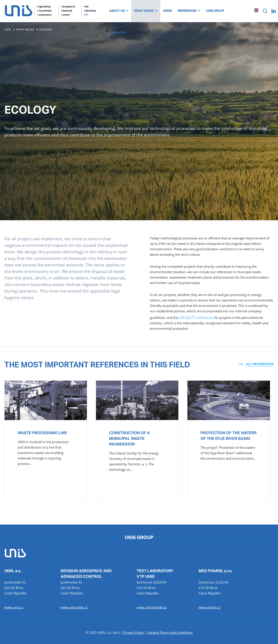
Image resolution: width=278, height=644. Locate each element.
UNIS (8, 29)
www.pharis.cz (209, 607)
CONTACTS (117, 33)
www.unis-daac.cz (74, 607)
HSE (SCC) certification (196, 318)
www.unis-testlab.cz (152, 607)
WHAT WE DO (146, 11)
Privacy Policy (133, 632)
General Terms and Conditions (170, 632)
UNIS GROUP (215, 11)
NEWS (168, 11)
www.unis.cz (14, 607)
